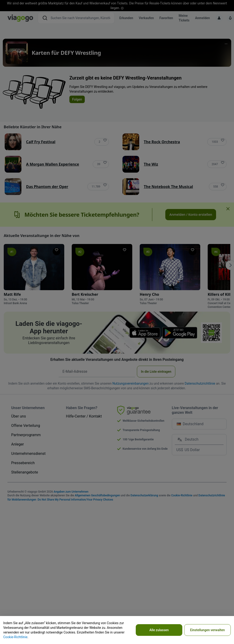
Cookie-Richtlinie (15, 637)
